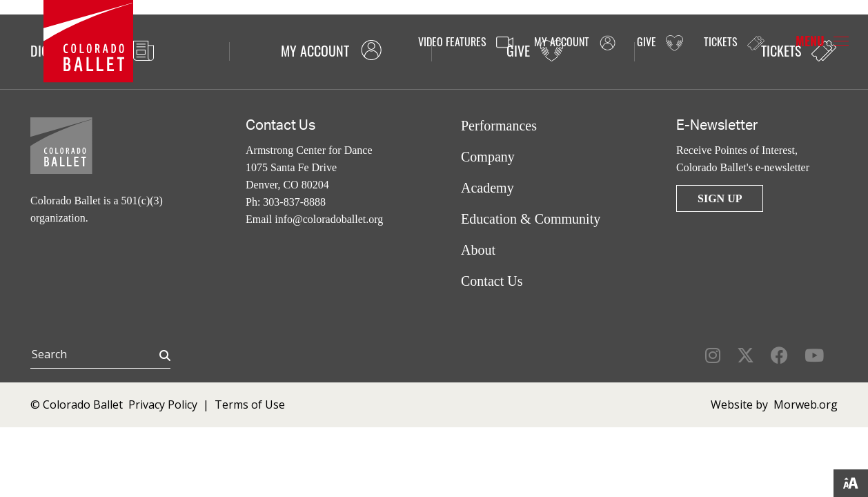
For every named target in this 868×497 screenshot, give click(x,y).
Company (488, 157)
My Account (575, 42)
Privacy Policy (163, 405)
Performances (499, 126)
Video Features (466, 42)
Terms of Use (250, 405)
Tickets (734, 42)
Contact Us (492, 281)
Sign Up (720, 198)
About (478, 250)
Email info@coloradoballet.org (314, 219)
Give (660, 42)
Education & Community (531, 219)
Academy (487, 188)
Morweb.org (806, 405)
